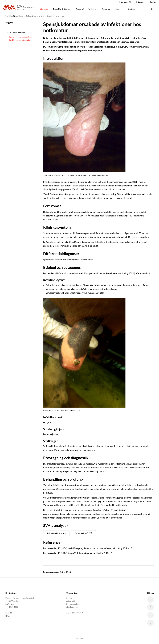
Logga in (140, 2)
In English (151, 2)
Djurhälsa (45, 8)
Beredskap (107, 8)
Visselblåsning (72, 607)
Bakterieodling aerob (56, 533)
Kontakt (9, 613)
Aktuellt (120, 8)
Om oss (69, 598)
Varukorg (125, 2)
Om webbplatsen (73, 604)
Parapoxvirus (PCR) (83, 533)
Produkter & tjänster (62, 8)
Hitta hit (9, 616)
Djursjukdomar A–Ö (18, 32)
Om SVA (132, 8)
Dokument (80, 8)
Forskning (93, 8)
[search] (152, 8)
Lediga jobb (71, 601)
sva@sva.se (10, 604)
